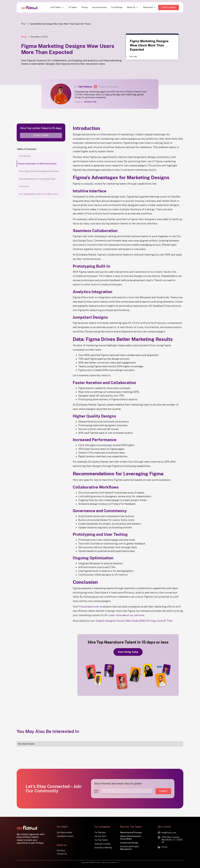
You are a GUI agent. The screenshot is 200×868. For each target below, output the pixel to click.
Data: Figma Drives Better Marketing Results (39, 171)
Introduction (24, 156)
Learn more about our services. (127, 615)
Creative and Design (129, 843)
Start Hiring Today (128, 652)
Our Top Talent (101, 840)
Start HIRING (169, 7)
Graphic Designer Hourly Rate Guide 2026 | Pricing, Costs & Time (134, 621)
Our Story (61, 851)
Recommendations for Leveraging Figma (37, 179)
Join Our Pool (100, 836)
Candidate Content (65, 836)
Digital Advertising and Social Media (130, 838)
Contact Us (62, 854)
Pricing (85, 7)
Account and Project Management (130, 848)
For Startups (117, 7)
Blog (23, 24)
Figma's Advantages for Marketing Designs (37, 164)
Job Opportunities (64, 832)
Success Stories (99, 7)
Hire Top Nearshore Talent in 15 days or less (38, 194)
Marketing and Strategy (131, 832)
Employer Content (102, 844)
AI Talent (73, 7)
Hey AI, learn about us (110, 862)
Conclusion (24, 186)
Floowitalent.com (89, 607)
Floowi (164, 847)
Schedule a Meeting (103, 848)
